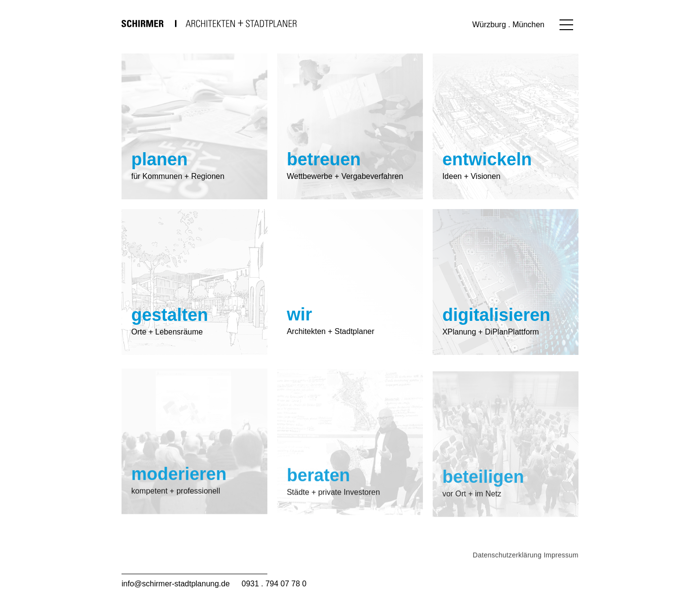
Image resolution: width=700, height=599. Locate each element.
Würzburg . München (508, 25)
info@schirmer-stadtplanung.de (176, 584)
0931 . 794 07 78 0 (274, 584)
